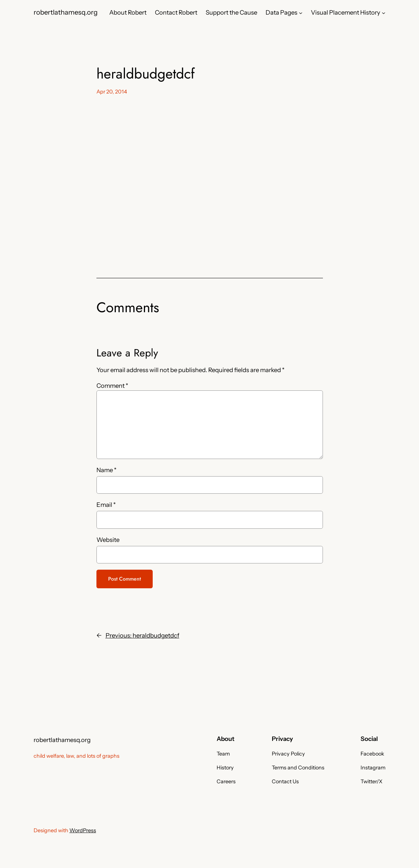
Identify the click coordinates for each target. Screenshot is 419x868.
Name (106, 470)
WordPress (83, 830)
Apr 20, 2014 (112, 92)
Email (106, 505)
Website (108, 540)
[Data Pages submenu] (301, 12)
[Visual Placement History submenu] (384, 12)
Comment (112, 386)
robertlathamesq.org (66, 12)
